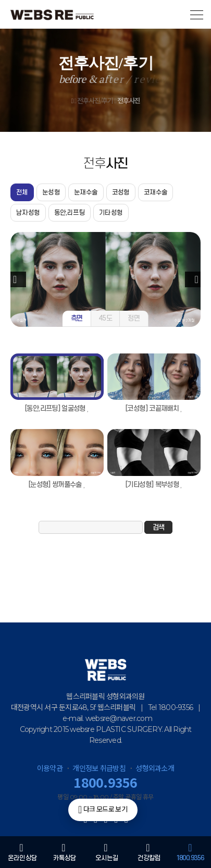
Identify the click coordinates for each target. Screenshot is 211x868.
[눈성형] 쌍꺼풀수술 (57, 485)
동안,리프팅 (70, 213)
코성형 (121, 192)
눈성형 (51, 192)
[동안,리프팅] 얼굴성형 (57, 408)
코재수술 (156, 192)
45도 (105, 318)
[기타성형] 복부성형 (154, 485)
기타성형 (111, 213)
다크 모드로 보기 (103, 810)
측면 (77, 318)
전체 (22, 192)
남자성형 (28, 213)
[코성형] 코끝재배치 (154, 408)
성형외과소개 (155, 768)
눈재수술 (86, 192)
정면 (134, 318)
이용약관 (50, 768)
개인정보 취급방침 (99, 768)
